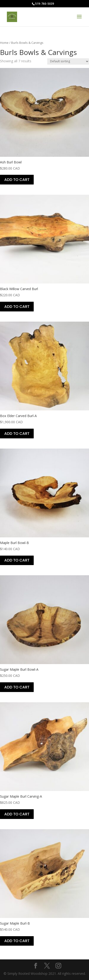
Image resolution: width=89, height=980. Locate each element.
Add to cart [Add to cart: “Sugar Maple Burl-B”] (17, 941)
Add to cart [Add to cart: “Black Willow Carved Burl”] (17, 307)
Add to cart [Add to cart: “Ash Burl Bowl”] (17, 180)
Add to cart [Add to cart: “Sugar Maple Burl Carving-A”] (17, 814)
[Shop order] (68, 61)
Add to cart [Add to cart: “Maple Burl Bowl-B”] (17, 560)
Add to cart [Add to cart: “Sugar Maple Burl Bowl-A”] (17, 687)
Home (4, 43)
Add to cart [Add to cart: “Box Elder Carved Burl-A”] (17, 434)
